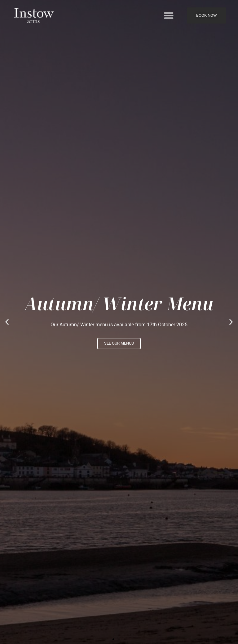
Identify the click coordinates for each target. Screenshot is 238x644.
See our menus (119, 343)
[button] (169, 15)
